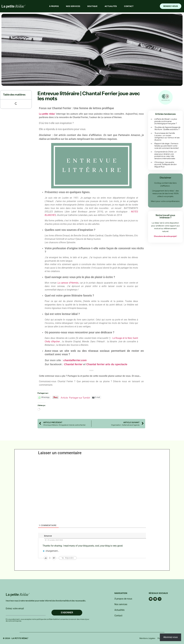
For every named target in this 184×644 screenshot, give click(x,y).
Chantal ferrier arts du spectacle (107, 364)
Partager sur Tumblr (80, 397)
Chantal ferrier (73, 364)
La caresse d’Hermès (68, 283)
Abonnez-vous (170, 637)
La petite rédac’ (47, 114)
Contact (129, 6)
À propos (54, 6)
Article (64, 397)
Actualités (111, 6)
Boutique (92, 6)
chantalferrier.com (75, 360)
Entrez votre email (15, 609)
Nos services (73, 6)
